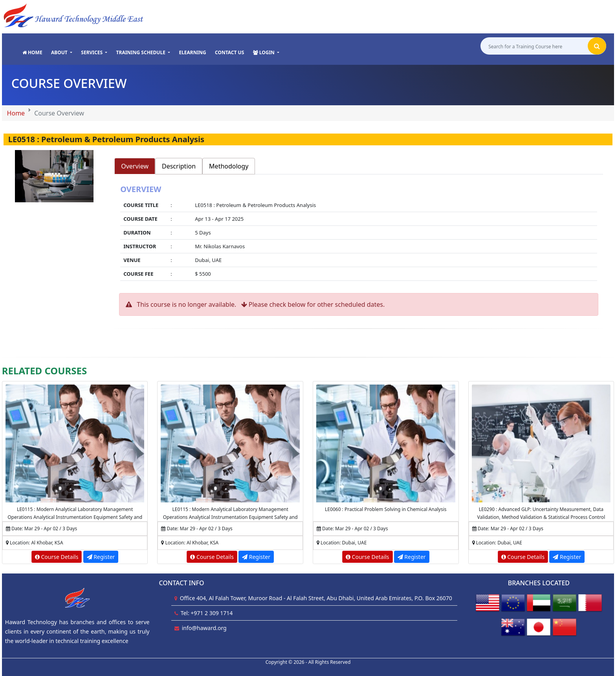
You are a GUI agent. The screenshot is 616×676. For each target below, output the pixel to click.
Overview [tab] (135, 166)
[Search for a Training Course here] (534, 46)
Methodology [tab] (229, 166)
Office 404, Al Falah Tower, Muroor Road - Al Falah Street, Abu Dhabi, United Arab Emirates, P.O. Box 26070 (316, 598)
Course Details (57, 557)
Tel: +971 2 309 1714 (207, 613)
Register (101, 557)
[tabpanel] (359, 234)
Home (16, 113)
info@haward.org (204, 628)
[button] (62, 53)
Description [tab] (179, 166)
